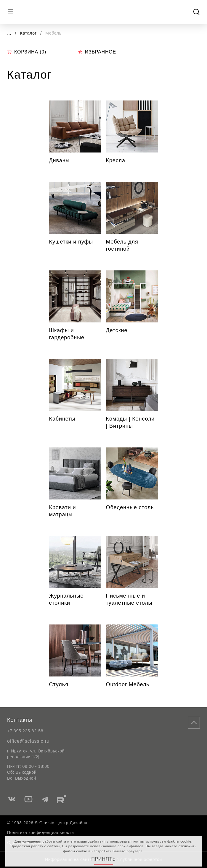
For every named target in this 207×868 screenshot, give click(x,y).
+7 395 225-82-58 (25, 731)
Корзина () (27, 52)
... (9, 33)
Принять (103, 859)
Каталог (29, 33)
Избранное (97, 52)
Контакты (20, 720)
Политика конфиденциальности (40, 833)
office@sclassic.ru (28, 741)
